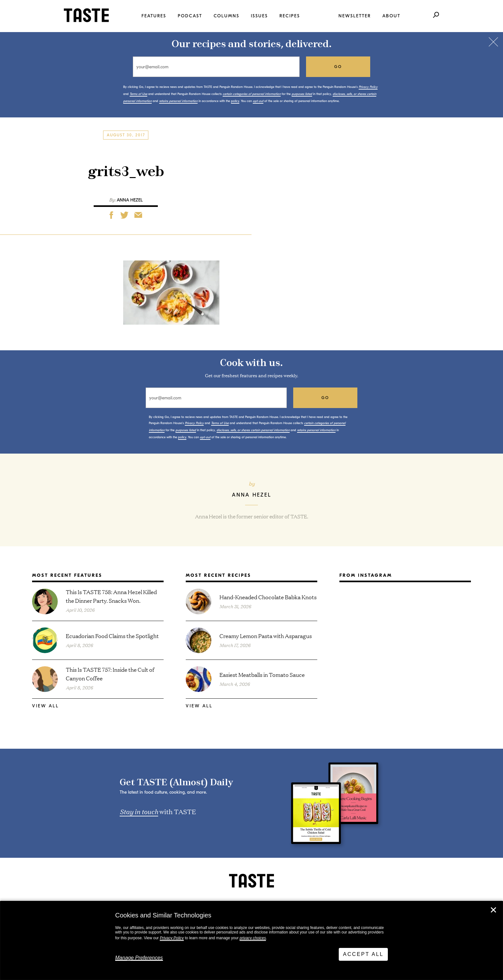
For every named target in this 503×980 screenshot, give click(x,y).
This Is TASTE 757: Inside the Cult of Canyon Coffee (110, 674)
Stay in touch (139, 811)
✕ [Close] (493, 910)
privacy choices (253, 938)
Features (154, 16)
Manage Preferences (139, 958)
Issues (259, 16)
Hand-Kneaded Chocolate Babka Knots (268, 597)
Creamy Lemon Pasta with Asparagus (266, 636)
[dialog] (251, 941)
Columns (226, 16)
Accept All (363, 954)
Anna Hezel (130, 200)
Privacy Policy (172, 938)
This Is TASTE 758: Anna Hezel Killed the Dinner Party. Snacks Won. (111, 596)
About (391, 16)
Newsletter (355, 16)
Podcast (190, 16)
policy (235, 101)
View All (46, 706)
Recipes (290, 16)
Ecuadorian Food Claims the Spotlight (112, 636)
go (338, 67)
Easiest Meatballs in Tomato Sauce (262, 674)
